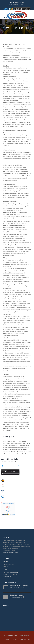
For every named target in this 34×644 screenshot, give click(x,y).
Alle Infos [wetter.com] (12, 515)
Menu (7, 17)
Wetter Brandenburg (8, 504)
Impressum (23, 640)
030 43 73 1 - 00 (20, 2)
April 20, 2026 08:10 (16, 597)
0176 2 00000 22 (7, 576)
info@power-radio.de (19, 5)
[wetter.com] (5, 515)
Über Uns (7, 640)
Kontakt (15, 640)
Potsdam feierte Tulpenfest (20, 586)
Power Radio (13, 636)
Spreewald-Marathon (17, 595)
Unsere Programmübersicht (10, 466)
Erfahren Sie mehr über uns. (11, 552)
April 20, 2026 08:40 (16, 587)
